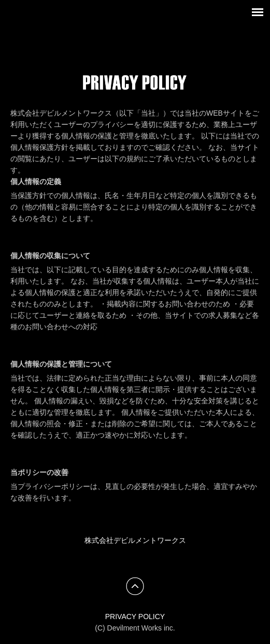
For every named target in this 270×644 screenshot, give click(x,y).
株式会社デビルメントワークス (135, 540)
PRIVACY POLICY (135, 617)
